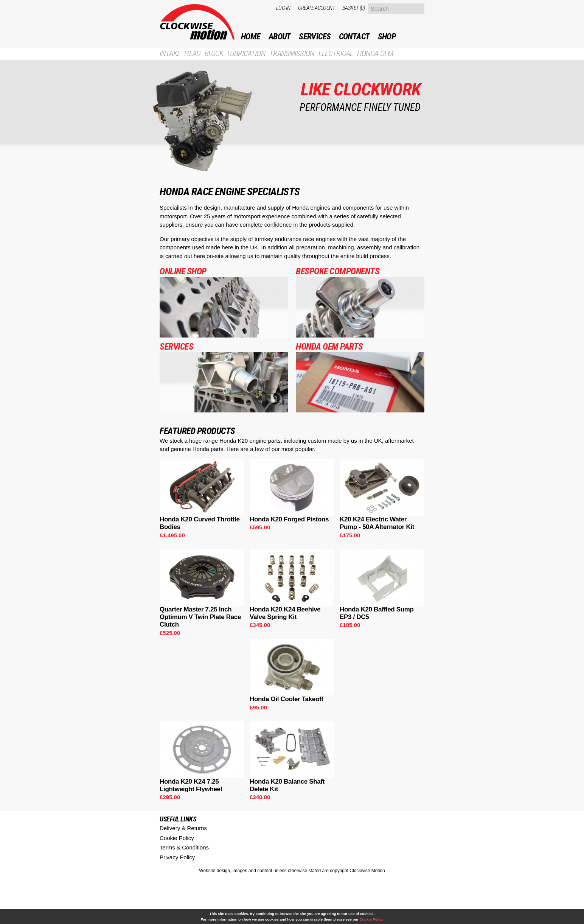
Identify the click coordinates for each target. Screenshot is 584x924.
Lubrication (246, 54)
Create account (317, 8)
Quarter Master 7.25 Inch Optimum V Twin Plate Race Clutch (200, 617)
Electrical (336, 54)
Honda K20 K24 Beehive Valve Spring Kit (285, 613)
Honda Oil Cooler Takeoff (287, 699)
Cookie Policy (177, 838)
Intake (170, 54)
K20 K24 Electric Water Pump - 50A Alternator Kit (377, 523)
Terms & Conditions (184, 847)
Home (251, 37)
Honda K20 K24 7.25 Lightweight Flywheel (191, 785)
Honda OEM (375, 54)
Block (214, 54)
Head (192, 54)
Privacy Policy (177, 857)
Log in (283, 8)
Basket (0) (353, 8)
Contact (354, 37)
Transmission (292, 54)
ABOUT (280, 37)
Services (315, 37)
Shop (387, 37)
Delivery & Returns (183, 828)
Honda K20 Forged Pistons (289, 519)
